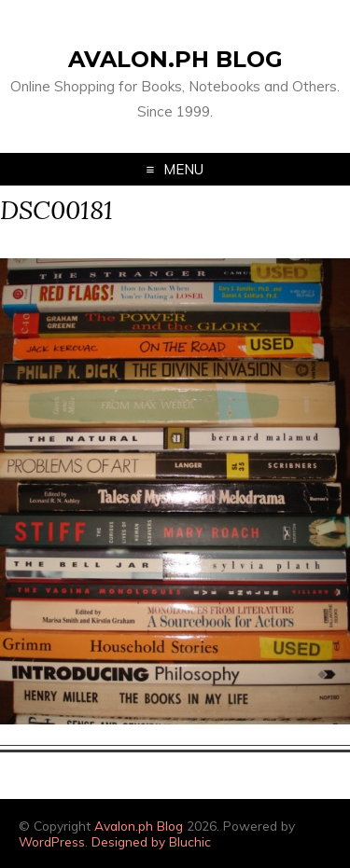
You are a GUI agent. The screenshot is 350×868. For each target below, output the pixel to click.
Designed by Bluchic (151, 841)
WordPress (52, 841)
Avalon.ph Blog (175, 59)
